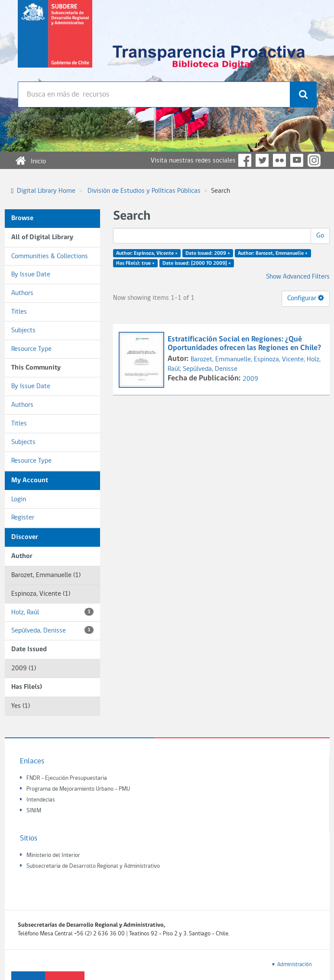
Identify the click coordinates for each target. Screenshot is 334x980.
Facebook (245, 160)
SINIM (34, 811)
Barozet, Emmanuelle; (222, 360)
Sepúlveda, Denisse (52, 630)
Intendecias (41, 800)
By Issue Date (31, 275)
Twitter (262, 160)
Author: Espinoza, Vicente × (147, 253)
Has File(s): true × (135, 263)
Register (23, 518)
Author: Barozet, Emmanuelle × (273, 253)
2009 (250, 379)
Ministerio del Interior (53, 855)
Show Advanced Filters (298, 277)
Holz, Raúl (52, 612)
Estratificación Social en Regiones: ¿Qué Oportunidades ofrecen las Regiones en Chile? (245, 344)
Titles (19, 312)
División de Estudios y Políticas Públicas (144, 191)
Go (320, 236)
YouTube (297, 160)
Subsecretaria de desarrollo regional (55, 41)
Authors (22, 293)
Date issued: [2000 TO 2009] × (197, 263)
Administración (295, 965)
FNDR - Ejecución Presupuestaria (67, 778)
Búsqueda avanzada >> (50, 117)
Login (19, 500)
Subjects (23, 331)
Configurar (306, 298)
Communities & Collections (50, 256)
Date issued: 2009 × (208, 253)
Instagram (314, 160)
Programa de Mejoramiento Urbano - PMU (78, 789)
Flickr (279, 160)
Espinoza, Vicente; (280, 360)
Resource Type (31, 349)
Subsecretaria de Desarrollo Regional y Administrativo (93, 866)
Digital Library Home (46, 191)
